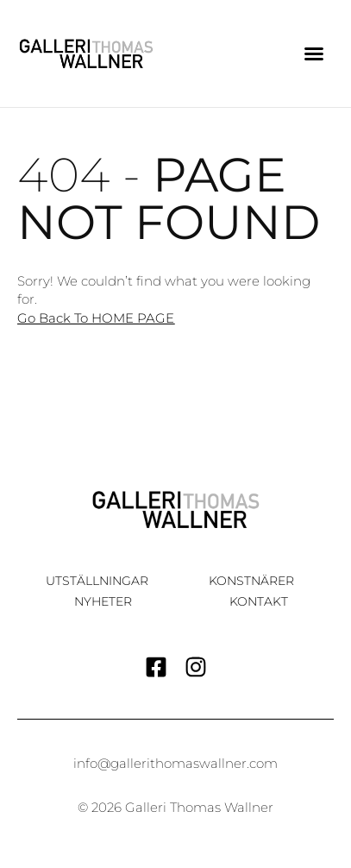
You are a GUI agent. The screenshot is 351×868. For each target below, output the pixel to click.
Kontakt (259, 601)
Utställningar (97, 581)
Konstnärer (251, 581)
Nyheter (103, 601)
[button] (314, 53)
